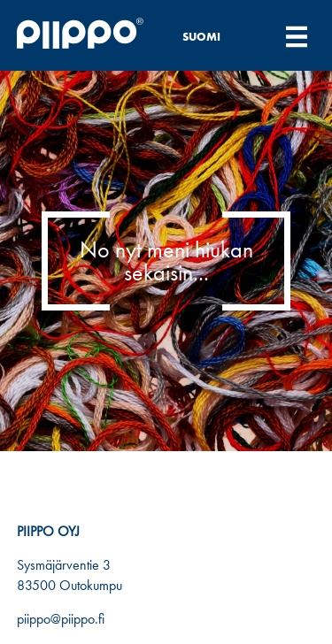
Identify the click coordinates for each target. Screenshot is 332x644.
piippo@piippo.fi (61, 619)
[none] (212, 36)
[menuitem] (212, 36)
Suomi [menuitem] (201, 37)
